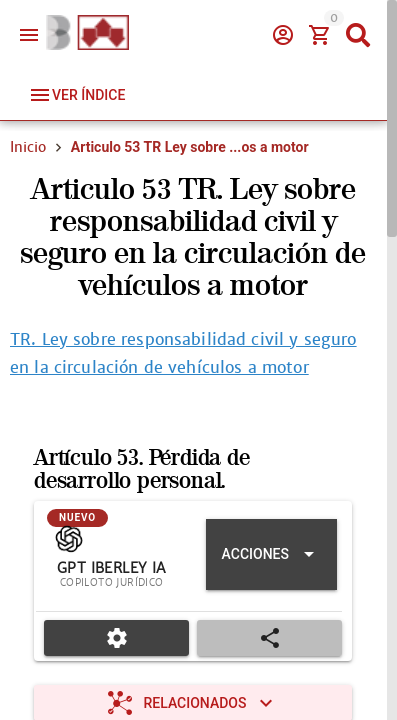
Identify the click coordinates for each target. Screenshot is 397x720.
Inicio (28, 147)
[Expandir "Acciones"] (271, 554)
